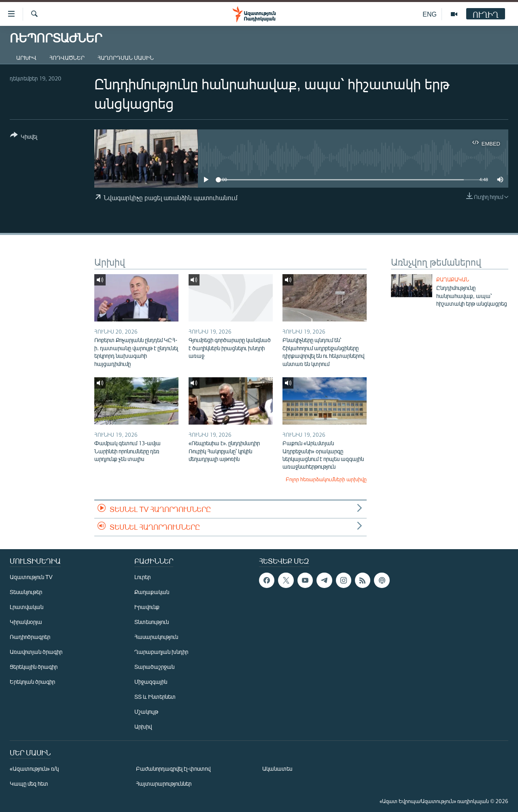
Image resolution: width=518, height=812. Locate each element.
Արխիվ (26, 58)
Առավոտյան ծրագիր (36, 652)
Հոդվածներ (67, 58)
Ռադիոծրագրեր (30, 637)
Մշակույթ (146, 712)
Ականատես (277, 769)
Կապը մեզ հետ (29, 783)
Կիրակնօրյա (26, 622)
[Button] (24, 137)
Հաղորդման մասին (126, 58)
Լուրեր (142, 577)
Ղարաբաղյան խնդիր (161, 652)
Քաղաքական (453, 279)
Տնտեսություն (152, 622)
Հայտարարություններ (164, 783)
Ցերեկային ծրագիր (34, 667)
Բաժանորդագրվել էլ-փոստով (173, 769)
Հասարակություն (156, 637)
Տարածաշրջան (154, 667)
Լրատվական (27, 607)
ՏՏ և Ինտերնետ (155, 697)
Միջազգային (151, 682)
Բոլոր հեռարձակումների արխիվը (326, 479)
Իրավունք (147, 607)
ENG (430, 14)
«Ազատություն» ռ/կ (34, 769)
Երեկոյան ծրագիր (32, 682)
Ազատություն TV (31, 577)
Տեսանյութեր (26, 592)
